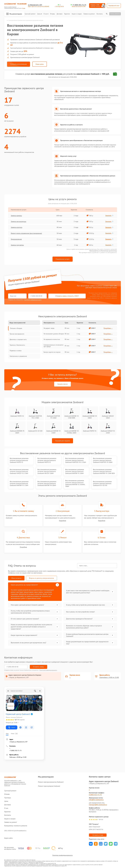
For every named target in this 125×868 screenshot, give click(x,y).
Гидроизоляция (16, 239)
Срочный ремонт (30, 14)
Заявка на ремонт (89, 14)
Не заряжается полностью (52, 339)
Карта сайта (8, 838)
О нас (46, 14)
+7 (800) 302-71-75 (79, 5)
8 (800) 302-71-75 (95, 795)
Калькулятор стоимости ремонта (16, 826)
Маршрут (12, 727)
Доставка (60, 14)
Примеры (8, 798)
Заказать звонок (62, 384)
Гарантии (67, 14)
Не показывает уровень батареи (54, 334)
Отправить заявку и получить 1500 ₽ (67, 296)
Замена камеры (16, 216)
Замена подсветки (17, 245)
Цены (39, 14)
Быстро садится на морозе (52, 352)
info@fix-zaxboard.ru (96, 800)
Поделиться (91, 844)
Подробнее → (108, 328)
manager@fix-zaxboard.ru (98, 805)
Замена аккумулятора (19, 221)
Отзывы (52, 14)
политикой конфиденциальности (33, 300)
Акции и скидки (77, 14)
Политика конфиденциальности (63, 855)
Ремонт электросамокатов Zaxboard (51, 782)
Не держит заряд (49, 328)
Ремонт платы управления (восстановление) (26, 233)
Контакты (100, 14)
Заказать (109, 215)
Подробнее (62, 521)
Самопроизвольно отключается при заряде (54, 346)
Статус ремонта (115, 14)
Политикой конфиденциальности (48, 670)
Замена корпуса (17, 227)
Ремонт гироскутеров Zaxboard (49, 786)
